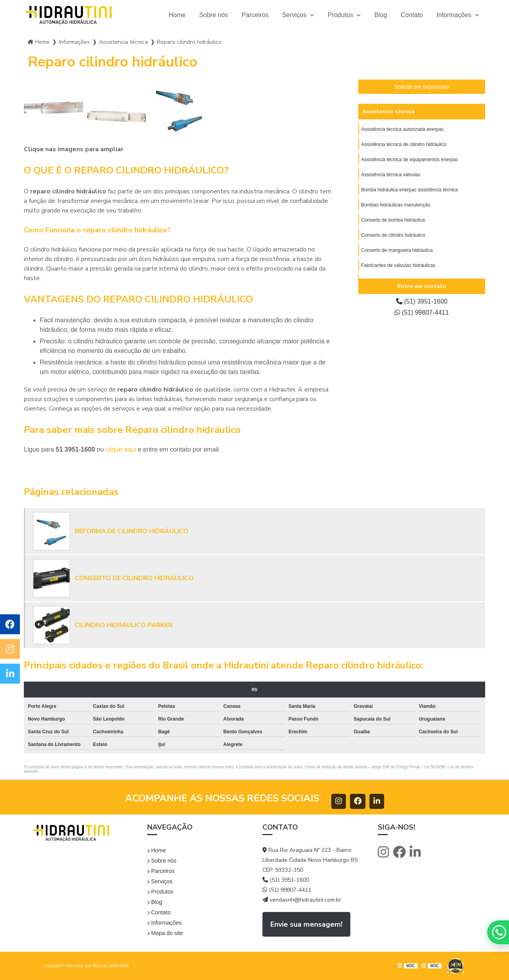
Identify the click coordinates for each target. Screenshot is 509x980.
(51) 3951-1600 (422, 301)
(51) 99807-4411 (422, 313)
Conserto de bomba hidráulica (393, 220)
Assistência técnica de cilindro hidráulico (404, 144)
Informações (455, 15)
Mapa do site (165, 933)
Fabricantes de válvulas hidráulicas (398, 265)
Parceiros (255, 15)
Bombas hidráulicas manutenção (396, 205)
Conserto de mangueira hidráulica (397, 250)
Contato (412, 15)
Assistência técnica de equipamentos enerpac (410, 160)
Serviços (295, 15)
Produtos (341, 15)
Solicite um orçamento (422, 87)
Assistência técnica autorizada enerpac (402, 129)
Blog (381, 15)
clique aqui (121, 449)
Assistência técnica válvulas (391, 175)
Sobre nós (214, 15)
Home (177, 15)
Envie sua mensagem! (306, 924)
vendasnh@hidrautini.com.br (302, 900)
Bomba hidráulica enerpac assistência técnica (409, 190)
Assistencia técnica (389, 112)
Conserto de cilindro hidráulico (393, 235)
